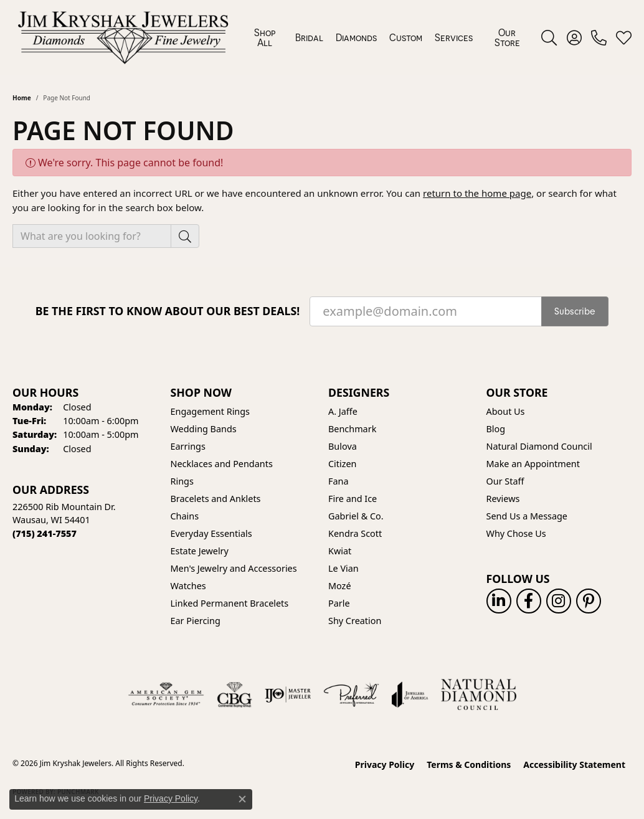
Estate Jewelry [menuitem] (200, 551)
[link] (599, 37)
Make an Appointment (533, 464)
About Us (506, 411)
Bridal (309, 37)
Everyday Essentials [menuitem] (211, 533)
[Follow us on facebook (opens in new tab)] (529, 601)
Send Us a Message (527, 516)
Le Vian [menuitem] (343, 568)
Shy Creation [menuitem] (355, 621)
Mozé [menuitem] (340, 586)
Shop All (265, 37)
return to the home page (477, 193)
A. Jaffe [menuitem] (343, 411)
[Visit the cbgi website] (234, 694)
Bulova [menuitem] (343, 446)
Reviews (503, 499)
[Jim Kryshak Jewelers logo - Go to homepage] (123, 37)
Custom (406, 37)
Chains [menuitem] (185, 516)
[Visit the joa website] (410, 694)
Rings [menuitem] (182, 481)
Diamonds (356, 37)
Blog (496, 429)
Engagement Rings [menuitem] (211, 411)
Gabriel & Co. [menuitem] (356, 516)
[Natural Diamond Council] (479, 694)
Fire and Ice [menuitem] (353, 499)
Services (454, 37)
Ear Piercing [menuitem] (196, 621)
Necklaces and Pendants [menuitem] (222, 464)
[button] (549, 37)
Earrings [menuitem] (188, 446)
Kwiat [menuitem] (340, 551)
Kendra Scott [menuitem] (355, 533)
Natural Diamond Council (539, 446)
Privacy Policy (385, 765)
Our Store (507, 37)
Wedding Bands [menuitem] (204, 429)
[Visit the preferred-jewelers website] (351, 694)
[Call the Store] (45, 533)
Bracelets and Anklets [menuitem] (216, 499)
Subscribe (575, 311)
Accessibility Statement (574, 765)
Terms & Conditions (469, 765)
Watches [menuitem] (188, 586)
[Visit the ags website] (166, 694)
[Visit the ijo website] (288, 694)
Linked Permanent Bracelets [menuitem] (230, 603)
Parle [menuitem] (339, 603)
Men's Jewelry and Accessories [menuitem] (234, 568)
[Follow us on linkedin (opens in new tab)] (499, 601)
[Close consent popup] (242, 799)
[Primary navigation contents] (387, 37)
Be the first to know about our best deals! (168, 311)
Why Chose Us (516, 533)
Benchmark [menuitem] (352, 429)
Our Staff (505, 481)
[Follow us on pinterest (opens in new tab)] (589, 601)
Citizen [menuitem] (343, 464)
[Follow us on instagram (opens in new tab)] (559, 601)
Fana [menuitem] (339, 481)
